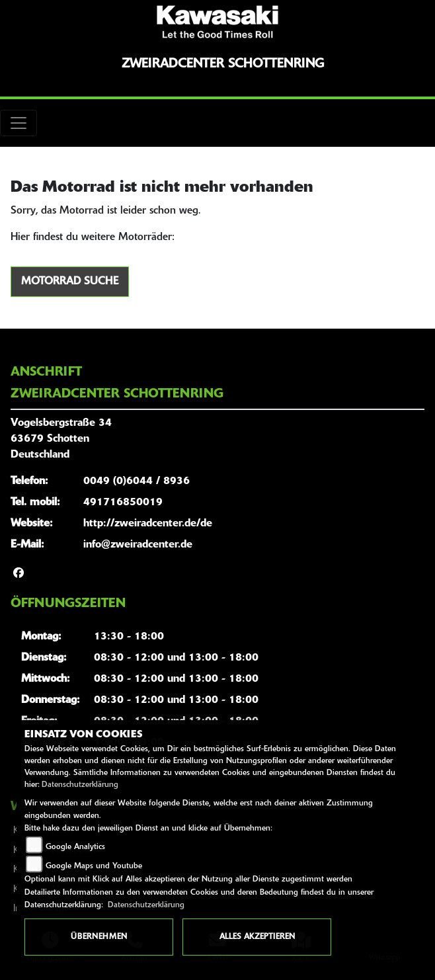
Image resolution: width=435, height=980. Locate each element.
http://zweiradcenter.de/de (148, 524)
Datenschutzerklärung (80, 785)
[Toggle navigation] (19, 123)
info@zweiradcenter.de (138, 545)
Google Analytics (75, 847)
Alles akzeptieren (257, 937)
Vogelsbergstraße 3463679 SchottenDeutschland (61, 439)
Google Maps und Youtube (94, 866)
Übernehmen (99, 937)
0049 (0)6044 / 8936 (137, 481)
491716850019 (123, 503)
